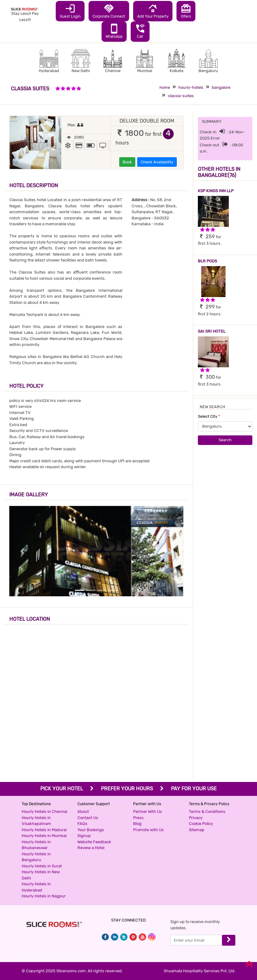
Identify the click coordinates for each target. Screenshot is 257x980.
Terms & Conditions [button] (207, 812)
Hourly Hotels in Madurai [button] (44, 830)
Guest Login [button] (70, 11)
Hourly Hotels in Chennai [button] (44, 812)
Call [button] (140, 31)
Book (127, 162)
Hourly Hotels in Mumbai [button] (44, 836)
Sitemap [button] (197, 830)
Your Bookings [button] (91, 830)
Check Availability (157, 162)
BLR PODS (207, 261)
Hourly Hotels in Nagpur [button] (44, 896)
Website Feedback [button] (94, 842)
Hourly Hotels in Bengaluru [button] (36, 857)
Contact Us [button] (88, 818)
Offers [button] (186, 11)
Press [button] (138, 818)
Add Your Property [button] (153, 11)
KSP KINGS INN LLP (216, 191)
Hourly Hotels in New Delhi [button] (41, 875)
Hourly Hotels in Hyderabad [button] (36, 887)
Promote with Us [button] (148, 830)
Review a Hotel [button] (91, 848)
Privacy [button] (196, 818)
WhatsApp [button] (114, 31)
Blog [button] (137, 824)
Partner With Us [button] (148, 812)
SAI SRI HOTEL (212, 331)
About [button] (83, 812)
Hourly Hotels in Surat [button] (42, 866)
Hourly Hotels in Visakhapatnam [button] (36, 821)
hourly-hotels (191, 87)
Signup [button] (84, 836)
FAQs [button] (82, 824)
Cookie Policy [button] (201, 824)
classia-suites (181, 96)
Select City (209, 416)
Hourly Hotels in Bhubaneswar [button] (36, 845)
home (165, 87)
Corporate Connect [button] (109, 11)
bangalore (221, 87)
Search (225, 440)
